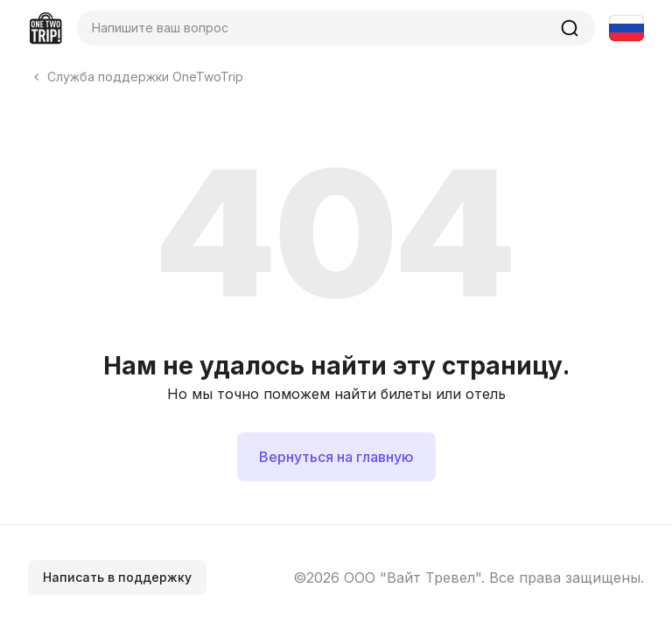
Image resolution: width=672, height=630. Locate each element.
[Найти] (570, 28)
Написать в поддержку (117, 577)
